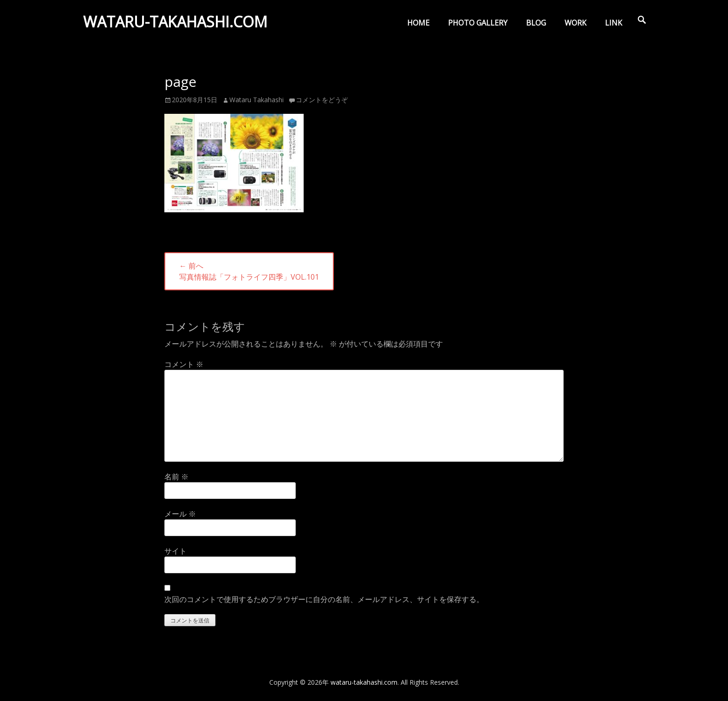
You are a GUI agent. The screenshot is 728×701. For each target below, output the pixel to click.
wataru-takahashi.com (178, 25)
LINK (614, 23)
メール (180, 514)
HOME (418, 23)
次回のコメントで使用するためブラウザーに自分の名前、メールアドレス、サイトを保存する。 (324, 599)
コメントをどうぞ (322, 100)
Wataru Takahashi (257, 100)
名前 (176, 477)
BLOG (536, 23)
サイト (175, 551)
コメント (184, 364)
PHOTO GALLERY (478, 23)
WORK (575, 23)
